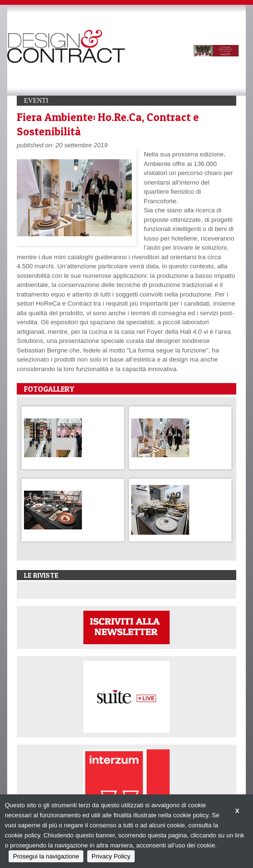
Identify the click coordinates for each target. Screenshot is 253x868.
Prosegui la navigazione (46, 856)
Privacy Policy (111, 856)
